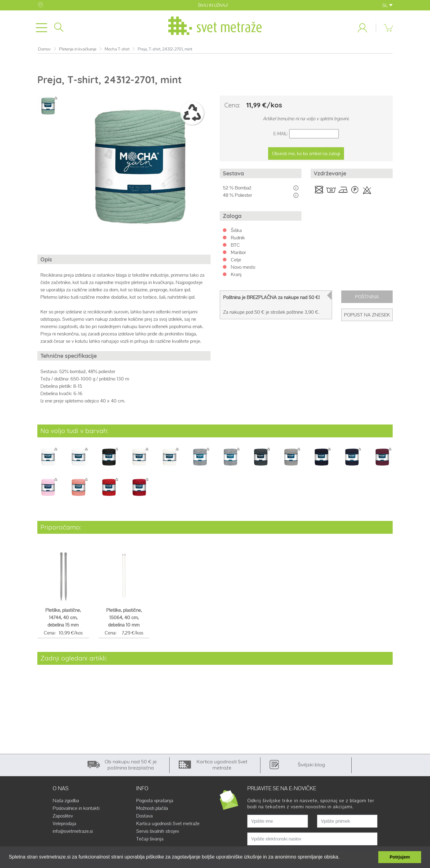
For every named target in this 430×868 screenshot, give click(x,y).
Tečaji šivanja (150, 840)
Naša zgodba (66, 802)
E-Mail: (281, 135)
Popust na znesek (367, 316)
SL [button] (387, 5)
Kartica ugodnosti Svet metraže (168, 825)
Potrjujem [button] (400, 857)
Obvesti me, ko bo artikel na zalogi (306, 155)
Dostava (144, 817)
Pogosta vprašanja (155, 802)
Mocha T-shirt (117, 50)
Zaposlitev (63, 817)
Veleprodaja (64, 825)
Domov (44, 50)
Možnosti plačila (152, 810)
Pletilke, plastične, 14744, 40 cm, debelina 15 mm (63, 619)
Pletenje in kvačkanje (78, 50)
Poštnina (367, 298)
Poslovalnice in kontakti (76, 810)
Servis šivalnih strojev (158, 832)
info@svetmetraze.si (73, 832)
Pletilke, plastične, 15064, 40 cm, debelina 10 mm (124, 619)
